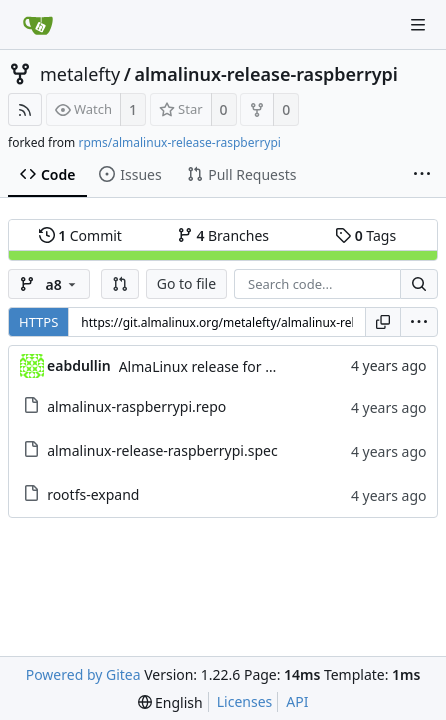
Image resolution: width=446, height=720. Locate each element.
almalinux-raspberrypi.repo (136, 406)
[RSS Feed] (25, 109)
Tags (365, 235)
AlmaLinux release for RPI (203, 366)
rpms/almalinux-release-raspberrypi (179, 142)
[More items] (422, 175)
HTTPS (38, 322)
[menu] (419, 322)
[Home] (38, 25)
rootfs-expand (93, 494)
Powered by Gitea (83, 674)
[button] (120, 284)
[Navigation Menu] (418, 25)
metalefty (80, 74)
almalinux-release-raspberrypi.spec (162, 450)
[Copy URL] (383, 322)
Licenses (245, 701)
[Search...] (419, 284)
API (297, 701)
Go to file (186, 283)
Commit (80, 235)
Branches (223, 235)
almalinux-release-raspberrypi (266, 74)
